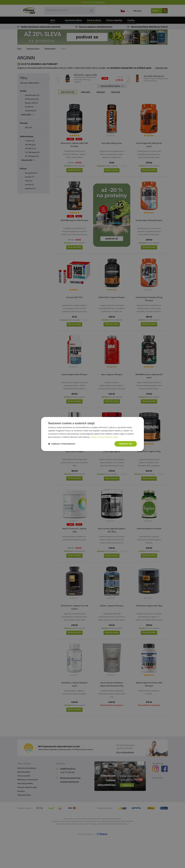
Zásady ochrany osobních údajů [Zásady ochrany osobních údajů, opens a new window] (105, 437)
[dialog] (92, 434)
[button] (62, 444)
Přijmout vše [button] (125, 444)
